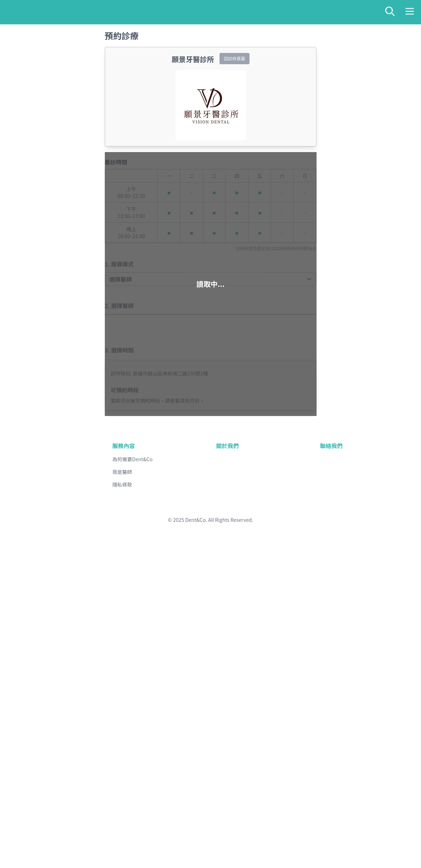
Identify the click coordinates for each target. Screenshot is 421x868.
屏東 (61, 774)
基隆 (49, 722)
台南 (36, 774)
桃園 (61, 722)
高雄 (49, 774)
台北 (23, 722)
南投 (61, 748)
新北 (36, 722)
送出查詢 (15, 25)
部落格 (25, 848)
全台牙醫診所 (34, 834)
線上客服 (28, 856)
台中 (36, 748)
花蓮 (36, 800)
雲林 (73, 748)
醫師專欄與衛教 (37, 841)
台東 (23, 800)
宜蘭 (48, 800)
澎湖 (48, 826)
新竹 (73, 722)
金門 (23, 826)
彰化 (49, 748)
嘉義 (23, 774)
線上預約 (28, 45)
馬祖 (36, 826)
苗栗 (23, 748)
